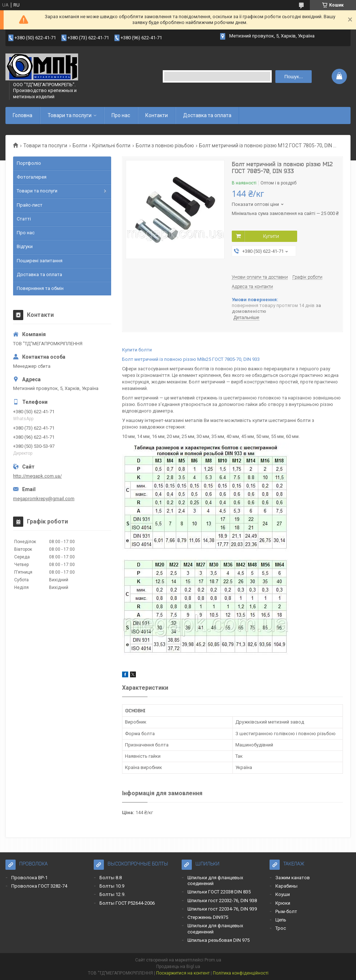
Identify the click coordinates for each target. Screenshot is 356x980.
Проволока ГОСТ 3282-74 (39, 886)
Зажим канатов (293, 878)
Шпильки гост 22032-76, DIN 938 (222, 901)
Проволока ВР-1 (29, 878)
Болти (80, 146)
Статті (24, 219)
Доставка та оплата (207, 115)
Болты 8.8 (111, 878)
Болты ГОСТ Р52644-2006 (127, 903)
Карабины (286, 886)
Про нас (121, 115)
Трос (281, 928)
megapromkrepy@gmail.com (44, 499)
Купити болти (137, 350)
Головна (23, 115)
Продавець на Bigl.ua (178, 967)
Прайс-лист (30, 205)
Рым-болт (286, 911)
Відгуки (25, 246)
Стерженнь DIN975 (208, 917)
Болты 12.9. (112, 894)
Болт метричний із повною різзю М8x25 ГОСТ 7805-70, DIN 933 (191, 359)
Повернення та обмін (40, 288)
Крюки (283, 903)
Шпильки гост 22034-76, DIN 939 (222, 909)
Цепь (281, 920)
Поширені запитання (40, 261)
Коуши (283, 894)
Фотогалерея (32, 177)
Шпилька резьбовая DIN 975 (219, 940)
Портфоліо (29, 163)
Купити (271, 236)
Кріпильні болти (111, 146)
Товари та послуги (70, 115)
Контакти (157, 115)
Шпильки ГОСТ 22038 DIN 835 (219, 892)
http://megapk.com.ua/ (37, 476)
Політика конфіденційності (241, 973)
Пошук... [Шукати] (294, 77)
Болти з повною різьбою (165, 146)
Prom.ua (213, 960)
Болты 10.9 (112, 886)
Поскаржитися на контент (183, 973)
